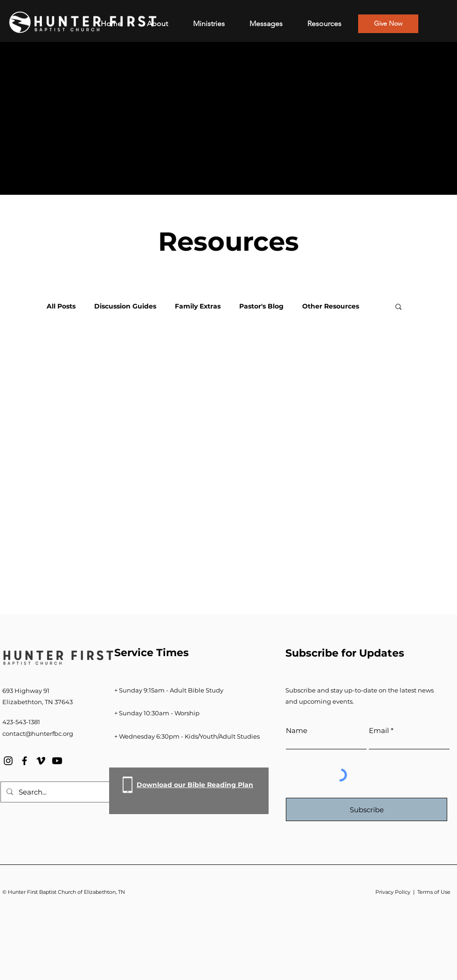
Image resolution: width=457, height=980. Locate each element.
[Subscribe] (367, 809)
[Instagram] (8, 761)
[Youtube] (57, 761)
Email (379, 730)
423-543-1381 (21, 722)
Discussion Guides (125, 306)
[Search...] (57, 792)
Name (297, 730)
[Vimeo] (41, 761)
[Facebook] (24, 761)
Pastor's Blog (261, 306)
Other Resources (331, 306)
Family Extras (198, 306)
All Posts (61, 306)
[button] (398, 307)
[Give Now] (388, 24)
